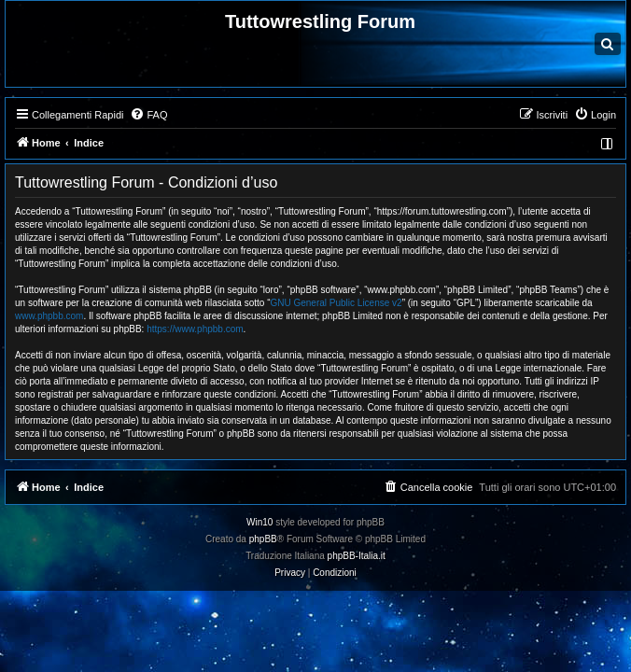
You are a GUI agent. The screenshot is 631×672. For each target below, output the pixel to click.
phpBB (263, 539)
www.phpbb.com (49, 316)
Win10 (259, 522)
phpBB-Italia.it (357, 556)
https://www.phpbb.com (195, 329)
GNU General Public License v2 (336, 303)
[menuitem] (148, 115)
